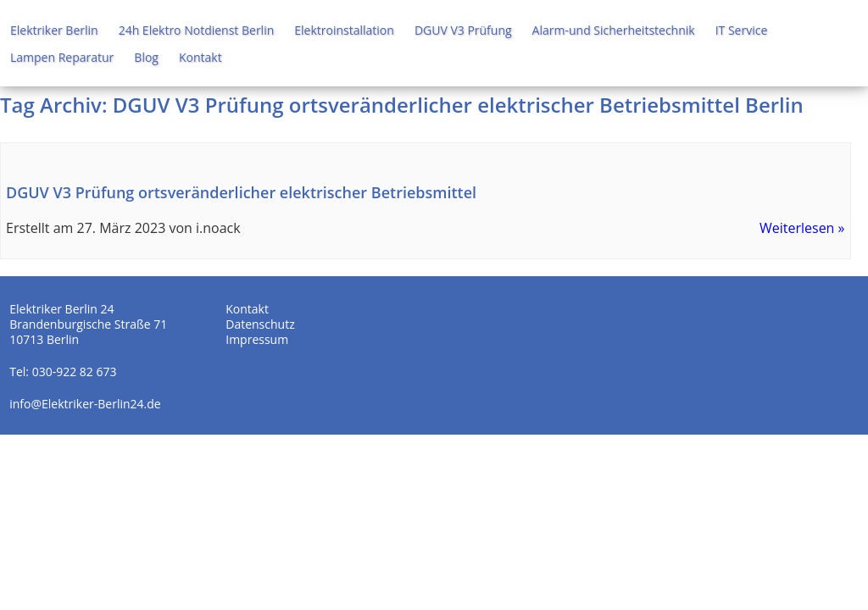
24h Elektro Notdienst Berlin (197, 30)
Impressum (257, 339)
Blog (146, 57)
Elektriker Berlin (54, 30)
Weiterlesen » (802, 228)
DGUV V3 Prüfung (463, 30)
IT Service (742, 30)
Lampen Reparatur (62, 57)
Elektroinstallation (344, 30)
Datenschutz (260, 324)
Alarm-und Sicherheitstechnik (614, 30)
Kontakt (200, 57)
